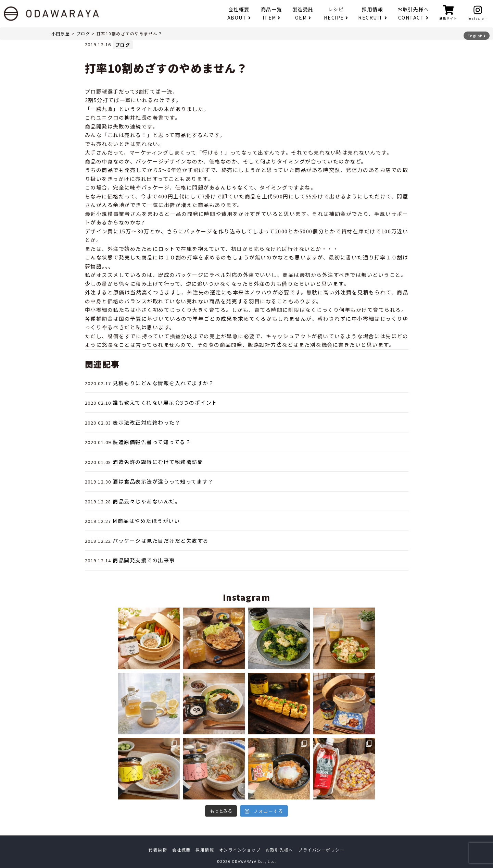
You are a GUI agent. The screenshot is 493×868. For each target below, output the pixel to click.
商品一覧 (271, 13)
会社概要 (239, 13)
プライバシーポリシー (321, 850)
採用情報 (372, 13)
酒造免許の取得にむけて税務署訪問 (158, 462)
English (477, 36)
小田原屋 (61, 33)
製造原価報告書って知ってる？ (152, 442)
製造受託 (303, 13)
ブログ (83, 33)
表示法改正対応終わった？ (147, 422)
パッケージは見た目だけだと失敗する (161, 541)
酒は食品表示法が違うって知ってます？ (163, 481)
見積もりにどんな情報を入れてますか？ (163, 383)
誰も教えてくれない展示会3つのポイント (165, 402)
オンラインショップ (240, 850)
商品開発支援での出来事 (144, 560)
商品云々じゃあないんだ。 (147, 501)
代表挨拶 (158, 850)
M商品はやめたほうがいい (146, 521)
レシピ (336, 13)
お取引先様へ (413, 13)
